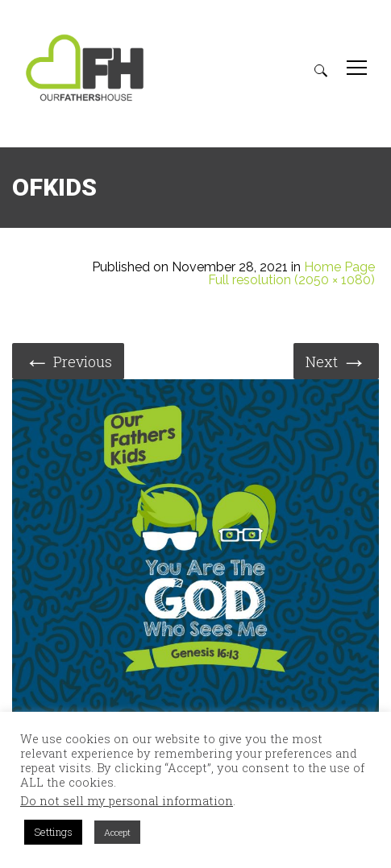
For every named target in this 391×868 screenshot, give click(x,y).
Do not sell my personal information (127, 801)
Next (336, 360)
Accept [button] (117, 832)
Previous (68, 360)
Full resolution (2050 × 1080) (291, 280)
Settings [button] (53, 832)
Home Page (339, 267)
